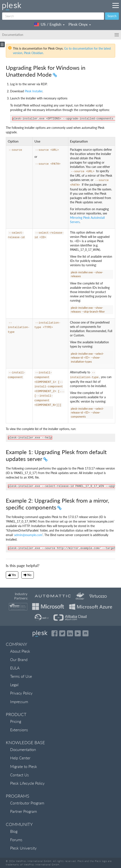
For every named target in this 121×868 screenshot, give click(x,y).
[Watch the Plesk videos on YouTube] (78, 633)
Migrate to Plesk (24, 766)
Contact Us (19, 775)
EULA (15, 668)
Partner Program (23, 811)
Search (112, 16)
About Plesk (20, 651)
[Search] (53, 16)
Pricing (16, 721)
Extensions (19, 730)
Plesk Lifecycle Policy (27, 783)
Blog (14, 831)
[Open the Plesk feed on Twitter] (62, 633)
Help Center (20, 758)
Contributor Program (27, 803)
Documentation (23, 749)
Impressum (19, 702)
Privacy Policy (21, 693)
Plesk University (23, 848)
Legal (14, 685)
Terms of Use (21, 676)
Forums (16, 840)
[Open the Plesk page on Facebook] (54, 633)
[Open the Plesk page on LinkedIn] (70, 633)
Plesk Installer (34, 91)
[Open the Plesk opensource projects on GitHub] (85, 633)
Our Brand (19, 660)
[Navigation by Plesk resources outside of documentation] (116, 5)
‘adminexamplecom (28, 535)
